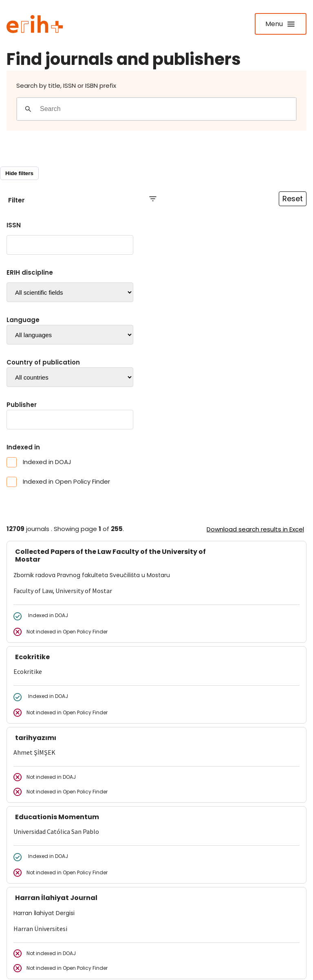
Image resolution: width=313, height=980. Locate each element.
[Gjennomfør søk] (28, 109)
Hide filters (19, 173)
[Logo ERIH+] (35, 24)
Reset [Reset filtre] (293, 199)
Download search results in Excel (255, 529)
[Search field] (168, 109)
